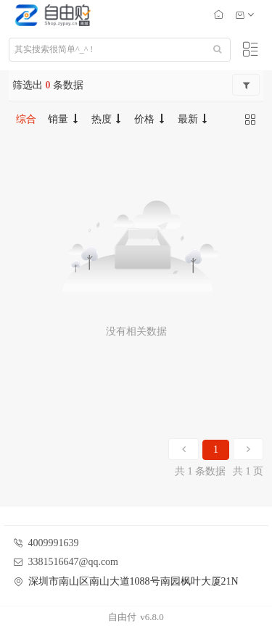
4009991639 (54, 543)
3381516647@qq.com (74, 562)
